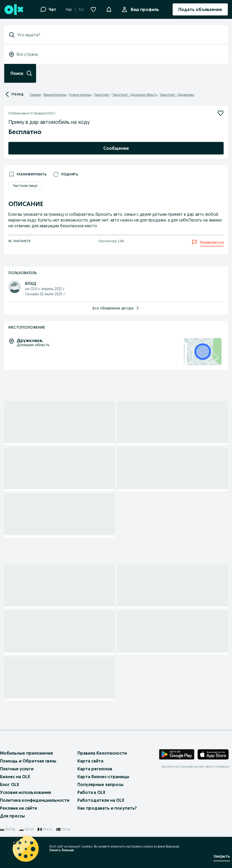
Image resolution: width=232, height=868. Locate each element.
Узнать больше (61, 850)
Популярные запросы (100, 784)
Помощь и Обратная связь (28, 761)
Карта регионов (95, 769)
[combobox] (119, 35)
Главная (35, 95)
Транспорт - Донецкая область (135, 95)
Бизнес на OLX (15, 777)
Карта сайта (90, 761)
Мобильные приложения (26, 753)
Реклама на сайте (19, 808)
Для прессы (12, 816)
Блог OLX (10, 784)
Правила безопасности (102, 753)
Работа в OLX (91, 792)
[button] (109, 9)
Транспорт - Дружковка (177, 95)
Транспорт (102, 95)
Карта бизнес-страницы (103, 777)
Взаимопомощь (55, 95)
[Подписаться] (220, 113)
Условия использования (26, 792)
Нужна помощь (80, 95)
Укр (69, 9)
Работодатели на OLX (101, 800)
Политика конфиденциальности (35, 800)
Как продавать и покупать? (107, 808)
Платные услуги (17, 769)
